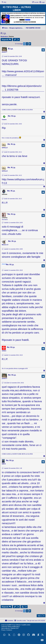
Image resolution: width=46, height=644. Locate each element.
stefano (4, 351)
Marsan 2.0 (5, 245)
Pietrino (11, 36)
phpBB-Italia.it (16, 627)
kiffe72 (4, 464)
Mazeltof (13, 628)
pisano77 (4, 52)
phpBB (9, 625)
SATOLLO (5, 148)
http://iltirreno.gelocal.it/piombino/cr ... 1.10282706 (22, 88)
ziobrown (5, 194)
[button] (30, 44)
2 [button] (27, 44)
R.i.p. (3, 33)
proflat (6, 628)
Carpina (4, 120)
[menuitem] (4, 2)
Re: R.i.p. (12, 116)
